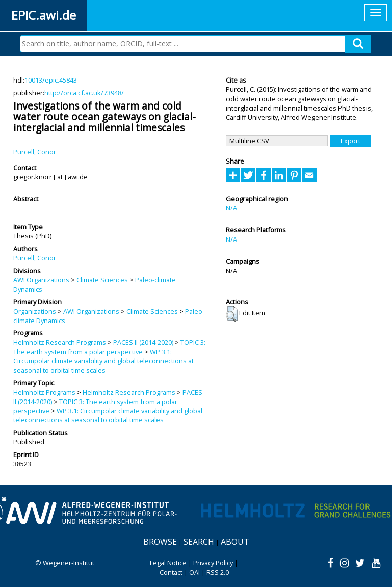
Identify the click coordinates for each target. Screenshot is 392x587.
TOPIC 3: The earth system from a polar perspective (109, 347)
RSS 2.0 (218, 572)
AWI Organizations (41, 280)
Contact (171, 572)
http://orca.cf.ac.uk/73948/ (84, 93)
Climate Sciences (102, 280)
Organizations (35, 311)
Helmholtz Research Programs (60, 342)
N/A (231, 208)
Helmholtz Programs (44, 392)
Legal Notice (168, 563)
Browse (160, 542)
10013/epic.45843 (51, 80)
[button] (232, 314)
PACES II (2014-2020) (143, 342)
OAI (194, 572)
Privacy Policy (213, 563)
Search (199, 542)
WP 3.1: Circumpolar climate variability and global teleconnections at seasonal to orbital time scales (103, 361)
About (235, 542)
